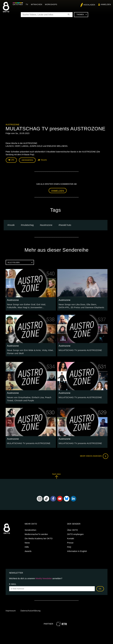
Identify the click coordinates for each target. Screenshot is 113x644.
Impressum (11, 609)
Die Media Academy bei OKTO (39, 537)
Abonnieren (27, 160)
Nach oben (56, 474)
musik (12, 224)
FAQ (69, 545)
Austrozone (13, 125)
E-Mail (13, 582)
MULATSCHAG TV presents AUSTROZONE (79, 349)
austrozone (47, 224)
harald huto (65, 224)
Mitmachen (37, 5)
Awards (28, 549)
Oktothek (19, 5)
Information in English (77, 549)
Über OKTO (73, 528)
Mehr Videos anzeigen (93, 454)
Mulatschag (28, 224)
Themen (81, 15)
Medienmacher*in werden (36, 532)
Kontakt (71, 537)
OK (100, 587)
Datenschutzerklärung (30, 609)
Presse (70, 541)
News (27, 541)
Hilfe (27, 545)
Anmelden (58, 190)
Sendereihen (31, 528)
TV (28, 5)
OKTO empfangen (75, 532)
